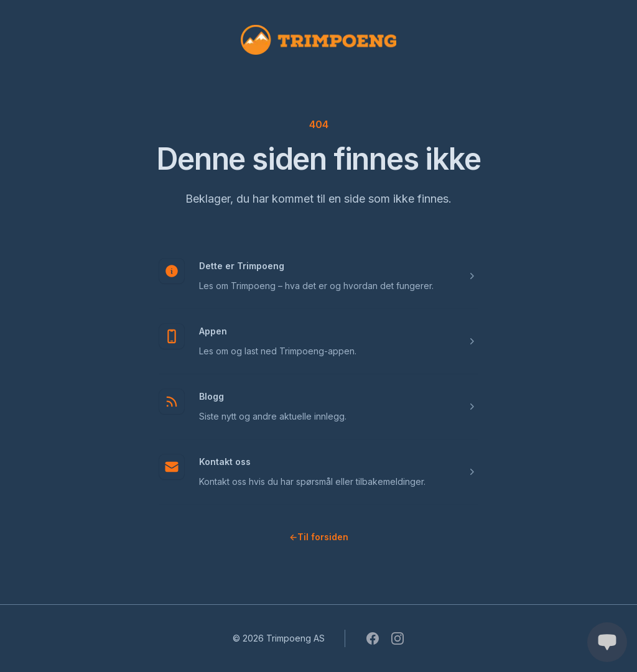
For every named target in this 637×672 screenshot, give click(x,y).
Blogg (212, 396)
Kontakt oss (225, 462)
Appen (213, 331)
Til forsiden (319, 537)
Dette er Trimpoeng (242, 266)
